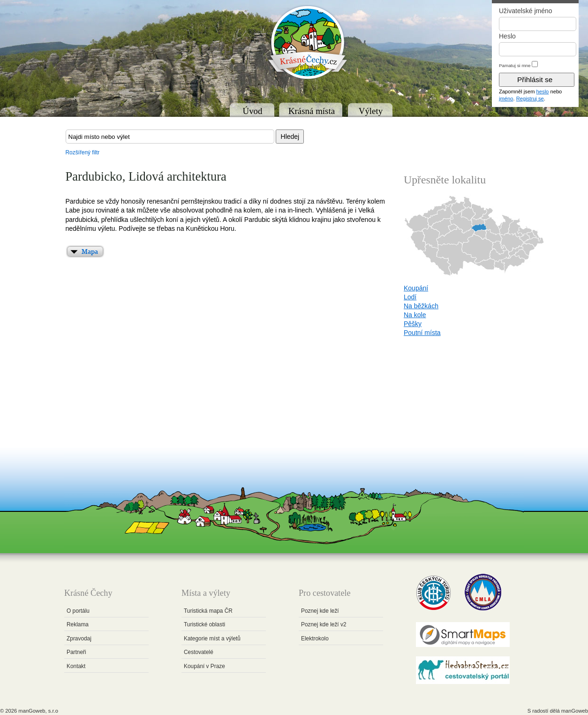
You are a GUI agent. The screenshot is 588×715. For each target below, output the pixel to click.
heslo (543, 91)
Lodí (410, 297)
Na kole (415, 315)
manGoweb (575, 711)
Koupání (416, 288)
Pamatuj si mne (515, 65)
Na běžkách (421, 306)
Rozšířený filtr (83, 152)
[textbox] (170, 137)
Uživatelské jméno (526, 11)
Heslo (507, 36)
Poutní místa (422, 333)
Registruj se (530, 99)
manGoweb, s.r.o (38, 711)
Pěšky (413, 324)
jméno (506, 99)
